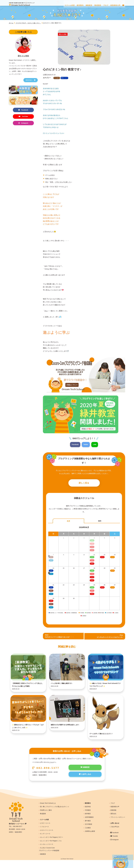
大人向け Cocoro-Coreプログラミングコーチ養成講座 (49, 857)
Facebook (75, 445)
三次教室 (88, 836)
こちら (51, 770)
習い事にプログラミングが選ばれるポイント (55, 815)
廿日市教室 (88, 832)
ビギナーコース (45, 831)
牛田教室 (88, 818)
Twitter (86, 445)
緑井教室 (88, 822)
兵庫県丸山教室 (90, 839)
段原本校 (88, 815)
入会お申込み (115, 835)
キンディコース (45, 842)
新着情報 (113, 818)
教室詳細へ (31, 80)
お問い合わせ (115, 831)
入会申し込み (85, 783)
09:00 (51, 591)
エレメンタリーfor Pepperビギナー (51, 845)
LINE (95, 445)
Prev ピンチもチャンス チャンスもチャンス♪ (109, 637)
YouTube (23, 117)
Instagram (23, 124)
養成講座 (43, 822)
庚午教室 (88, 829)
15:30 (92, 561)
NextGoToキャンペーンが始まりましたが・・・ (60, 637)
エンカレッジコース (47, 852)
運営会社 (113, 822)
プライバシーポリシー (118, 825)
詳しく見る (84, 483)
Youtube (114, 844)
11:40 (112, 558)
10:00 (51, 571)
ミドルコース (44, 835)
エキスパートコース (47, 838)
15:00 (92, 558)
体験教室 (85, 775)
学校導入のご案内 (46, 818)
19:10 (92, 564)
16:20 (51, 594)
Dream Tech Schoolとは (48, 811)
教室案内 (88, 811)
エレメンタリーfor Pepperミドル (51, 849)
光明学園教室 (89, 825)
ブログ (113, 811)
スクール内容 (44, 828)
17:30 (92, 574)
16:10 (92, 578)
